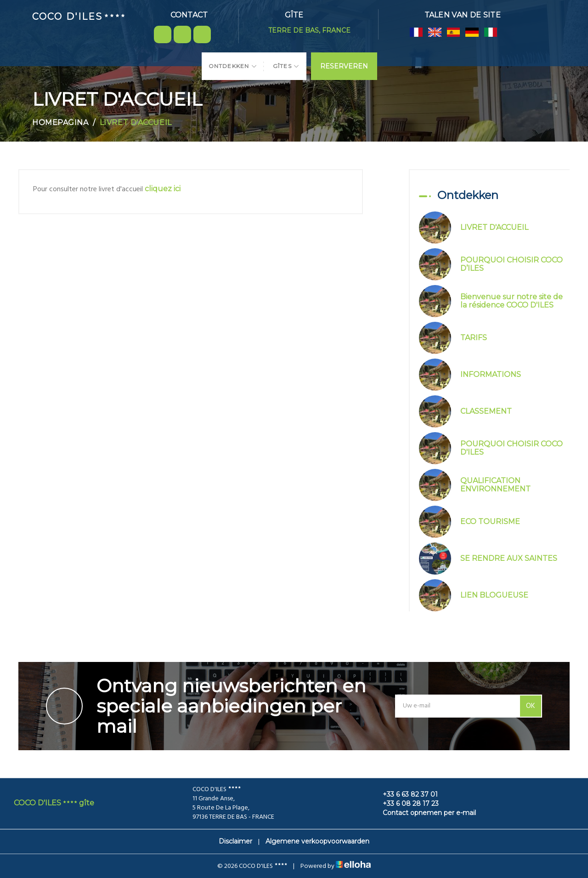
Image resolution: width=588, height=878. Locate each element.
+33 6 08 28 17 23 (405, 804)
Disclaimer (235, 841)
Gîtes (286, 66)
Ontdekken (233, 66)
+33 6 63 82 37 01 (405, 794)
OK (531, 706)
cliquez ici (163, 189)
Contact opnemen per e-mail (424, 813)
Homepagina (60, 123)
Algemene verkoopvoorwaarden (317, 841)
